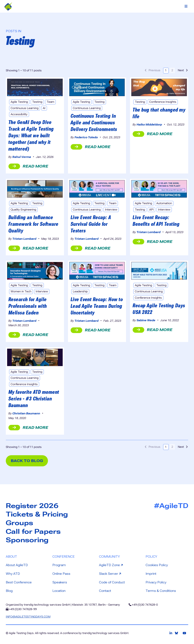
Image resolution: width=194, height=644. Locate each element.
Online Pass (61, 574)
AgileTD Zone (111, 565)
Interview (111, 210)
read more (28, 166)
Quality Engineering (23, 210)
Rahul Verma (22, 157)
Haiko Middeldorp (149, 125)
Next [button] (183, 70)
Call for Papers (33, 532)
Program (59, 565)
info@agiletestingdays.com (28, 617)
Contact (105, 591)
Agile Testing (19, 102)
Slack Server (110, 573)
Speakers (60, 582)
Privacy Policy (156, 582)
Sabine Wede (146, 320)
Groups (19, 523)
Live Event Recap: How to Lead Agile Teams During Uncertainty (97, 306)
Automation (164, 203)
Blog (9, 591)
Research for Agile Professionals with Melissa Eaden (28, 306)
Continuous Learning (25, 108)
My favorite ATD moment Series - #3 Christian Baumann (34, 399)
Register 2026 (32, 506)
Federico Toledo (86, 137)
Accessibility (19, 114)
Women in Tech (21, 291)
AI (44, 108)
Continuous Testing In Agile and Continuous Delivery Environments (94, 123)
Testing (37, 102)
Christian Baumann (26, 413)
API (151, 210)
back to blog (27, 461)
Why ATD (13, 574)
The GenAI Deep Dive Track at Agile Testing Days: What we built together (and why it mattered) (31, 135)
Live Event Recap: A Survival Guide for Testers (91, 224)
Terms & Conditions (161, 591)
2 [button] (172, 70)
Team (50, 102)
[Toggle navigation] (186, 6)
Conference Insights (163, 102)
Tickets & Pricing (37, 514)
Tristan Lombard (24, 239)
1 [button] (166, 70)
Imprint (151, 574)
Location (59, 591)
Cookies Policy (157, 565)
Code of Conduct (112, 582)
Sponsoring (27, 540)
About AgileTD (17, 565)
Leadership (80, 291)
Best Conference (19, 582)
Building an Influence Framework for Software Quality (33, 224)
